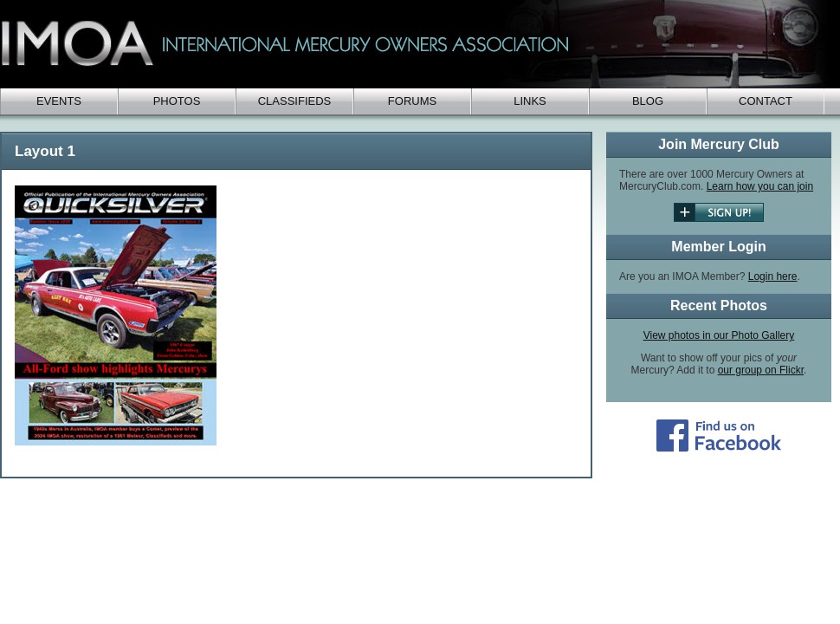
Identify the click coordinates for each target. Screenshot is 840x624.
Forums (412, 101)
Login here (773, 276)
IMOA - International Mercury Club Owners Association (416, 44)
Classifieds (295, 101)
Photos (177, 101)
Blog (648, 101)
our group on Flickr (761, 370)
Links (530, 101)
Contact (766, 101)
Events (59, 101)
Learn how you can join (760, 186)
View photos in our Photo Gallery (719, 335)
